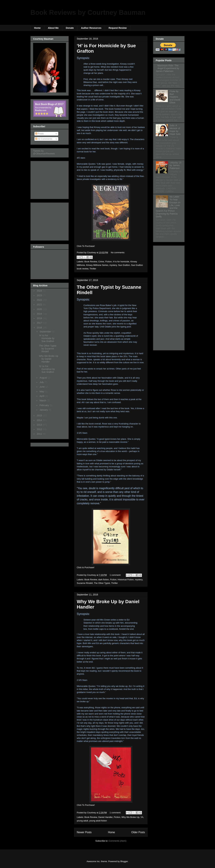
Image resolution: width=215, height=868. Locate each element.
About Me (53, 28)
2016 (40, 328)
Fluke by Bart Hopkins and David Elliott (175, 97)
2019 (40, 314)
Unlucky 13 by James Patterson (175, 165)
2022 (40, 300)
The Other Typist (102, 583)
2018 (40, 318)
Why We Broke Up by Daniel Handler (49, 359)
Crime (101, 262)
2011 (40, 434)
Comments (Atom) (117, 841)
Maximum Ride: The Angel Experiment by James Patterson (167, 68)
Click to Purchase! (86, 567)
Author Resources (91, 28)
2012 (40, 429)
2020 (40, 309)
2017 (40, 323)
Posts (39, 134)
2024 (40, 291)
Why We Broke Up (130, 817)
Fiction (109, 262)
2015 (40, 416)
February (45, 405)
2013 (40, 425)
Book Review (91, 262)
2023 (40, 295)
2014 (40, 420)
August (43, 378)
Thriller (93, 269)
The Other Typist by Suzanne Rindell (48, 349)
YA (142, 817)
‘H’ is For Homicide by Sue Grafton (47, 338)
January (44, 410)
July (42, 382)
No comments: (118, 252)
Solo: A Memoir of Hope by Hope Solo (175, 130)
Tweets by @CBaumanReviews (44, 152)
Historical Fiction (126, 580)
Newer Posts (84, 832)
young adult (82, 821)
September (46, 332)
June (42, 387)
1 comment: (116, 575)
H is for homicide (121, 262)
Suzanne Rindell (85, 583)
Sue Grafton (124, 265)
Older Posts (138, 832)
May (42, 391)
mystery (113, 265)
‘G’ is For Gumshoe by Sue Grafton (47, 369)
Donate (70, 28)
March (43, 401)
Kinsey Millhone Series (97, 265)
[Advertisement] (50, 179)
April (42, 396)
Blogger (124, 861)
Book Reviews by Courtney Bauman (88, 12)
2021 (40, 305)
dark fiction (104, 580)
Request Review (117, 28)
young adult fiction (98, 821)
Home (37, 28)
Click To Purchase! (86, 246)
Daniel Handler (105, 817)
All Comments (44, 139)
